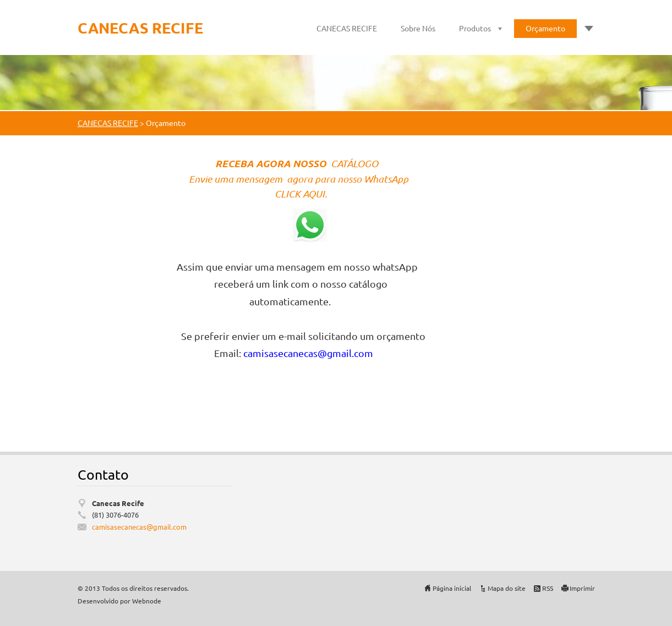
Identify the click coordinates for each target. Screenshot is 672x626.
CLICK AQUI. (302, 194)
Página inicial (452, 588)
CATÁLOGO (356, 163)
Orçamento (545, 28)
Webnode (147, 601)
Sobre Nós (418, 28)
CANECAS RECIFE (347, 28)
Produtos (475, 28)
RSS (548, 588)
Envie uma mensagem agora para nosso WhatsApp (300, 179)
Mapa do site (507, 588)
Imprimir (582, 588)
